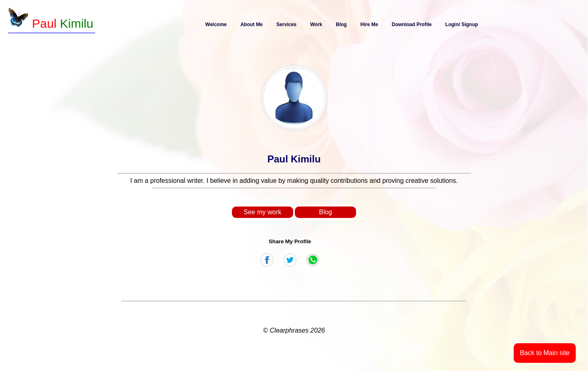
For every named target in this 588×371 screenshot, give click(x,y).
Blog (342, 24)
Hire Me (369, 24)
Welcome (216, 24)
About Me (252, 24)
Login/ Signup (462, 24)
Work (316, 24)
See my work (263, 212)
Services (286, 24)
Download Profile (412, 24)
